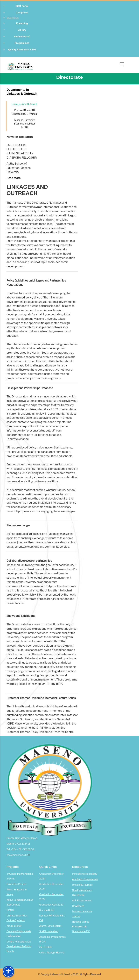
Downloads (78, 906)
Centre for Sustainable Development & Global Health (19, 946)
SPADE (11, 910)
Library (22, 30)
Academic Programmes (85, 879)
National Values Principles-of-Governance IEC (81, 927)
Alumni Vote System (50, 926)
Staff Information (49, 931)
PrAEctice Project (16, 884)
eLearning (22, 23)
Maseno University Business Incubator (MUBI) (25, 124)
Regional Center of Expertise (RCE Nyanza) (25, 112)
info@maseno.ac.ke (18, 855)
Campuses (22, 13)
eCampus (13, 18)
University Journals (82, 885)
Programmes (22, 43)
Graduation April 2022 (51, 905)
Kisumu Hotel (14, 926)
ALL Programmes (82, 901)
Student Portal (22, 36)
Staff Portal (22, 6)
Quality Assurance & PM (22, 49)
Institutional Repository (85, 874)
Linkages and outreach (25, 104)
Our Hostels (46, 947)
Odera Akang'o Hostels (52, 953)
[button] (8, 972)
